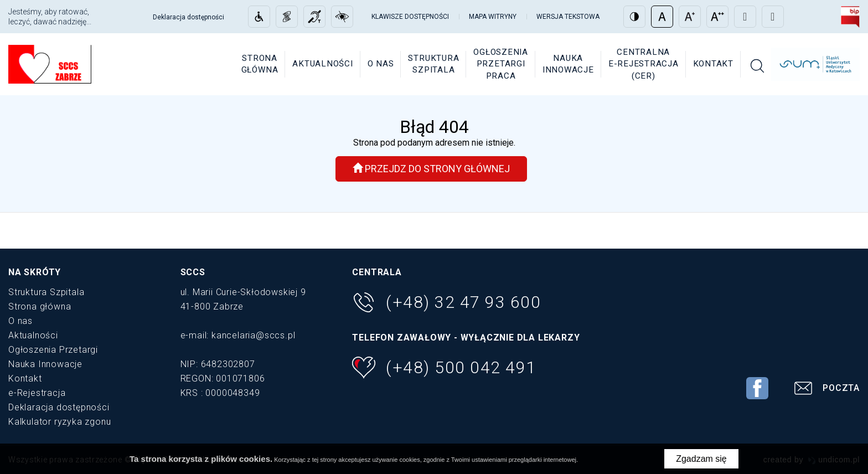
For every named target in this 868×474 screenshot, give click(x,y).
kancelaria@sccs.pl (253, 335)
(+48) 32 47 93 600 (446, 302)
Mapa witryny (493, 17)
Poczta (825, 390)
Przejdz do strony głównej (431, 169)
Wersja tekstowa (568, 17)
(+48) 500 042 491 (444, 368)
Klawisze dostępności (410, 17)
